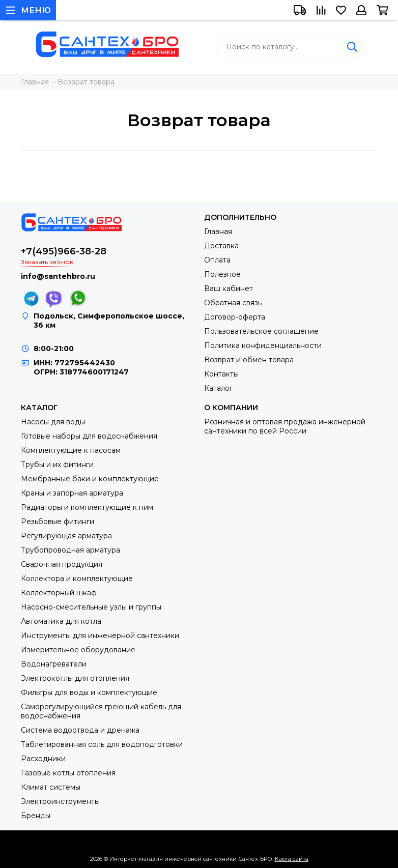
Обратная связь (233, 303)
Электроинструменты (60, 801)
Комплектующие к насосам (71, 450)
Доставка (221, 246)
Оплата (217, 260)
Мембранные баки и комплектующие (90, 479)
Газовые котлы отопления (68, 773)
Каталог (218, 388)
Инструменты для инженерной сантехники (100, 635)
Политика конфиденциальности (263, 345)
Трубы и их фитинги (57, 465)
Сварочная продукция (62, 564)
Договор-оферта (235, 317)
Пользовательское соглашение (261, 331)
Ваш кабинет (229, 288)
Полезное (222, 274)
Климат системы (51, 787)
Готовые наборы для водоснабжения (89, 436)
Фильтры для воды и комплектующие (89, 692)
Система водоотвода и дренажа (80, 730)
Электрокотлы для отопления (75, 678)
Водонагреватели (54, 664)
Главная (218, 232)
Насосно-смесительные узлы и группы (91, 607)
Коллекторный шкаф (59, 593)
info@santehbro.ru (58, 276)
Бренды (36, 816)
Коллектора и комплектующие (77, 578)
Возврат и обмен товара (249, 360)
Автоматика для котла (61, 621)
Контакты (221, 374)
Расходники (43, 759)
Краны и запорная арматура (72, 493)
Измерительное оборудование (78, 650)
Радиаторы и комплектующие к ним (87, 507)
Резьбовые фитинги (58, 522)
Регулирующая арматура (66, 536)
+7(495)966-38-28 (64, 251)
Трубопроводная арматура (70, 550)
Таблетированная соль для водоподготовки (102, 744)
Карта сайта (292, 859)
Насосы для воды (53, 422)
